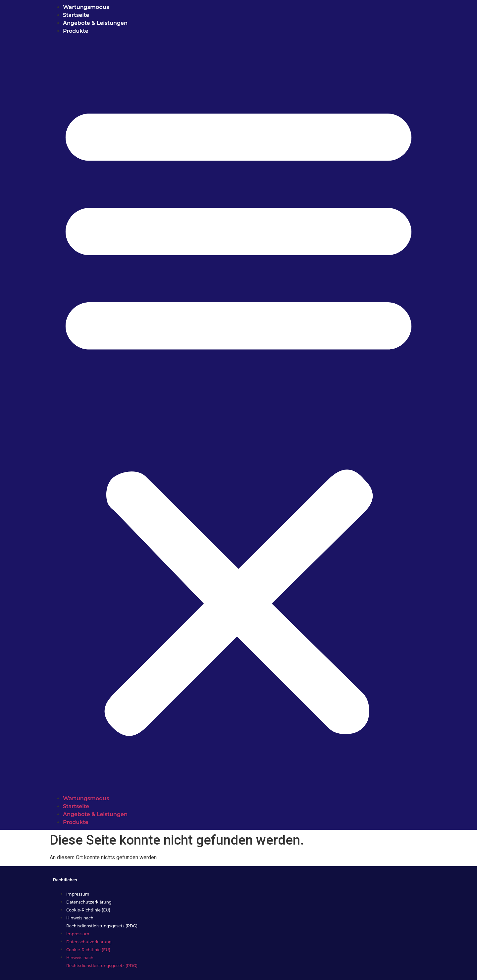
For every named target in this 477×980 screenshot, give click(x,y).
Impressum (78, 894)
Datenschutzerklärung (89, 902)
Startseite (76, 15)
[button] (238, 415)
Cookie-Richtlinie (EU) (88, 910)
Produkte (76, 31)
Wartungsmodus (86, 7)
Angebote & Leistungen (96, 23)
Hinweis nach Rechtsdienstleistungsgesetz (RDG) (102, 922)
